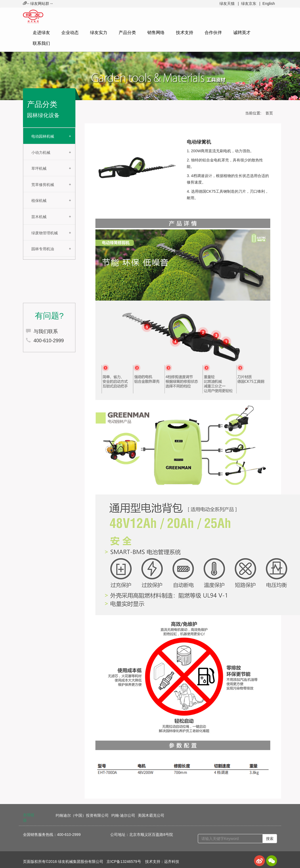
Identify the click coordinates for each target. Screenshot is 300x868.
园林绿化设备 (43, 115)
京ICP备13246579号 (124, 862)
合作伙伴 (213, 33)
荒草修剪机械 (43, 185)
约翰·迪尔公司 (123, 815)
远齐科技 (172, 862)
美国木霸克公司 (151, 815)
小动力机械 (41, 152)
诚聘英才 (242, 33)
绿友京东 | (251, 4)
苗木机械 (39, 217)
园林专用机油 (43, 249)
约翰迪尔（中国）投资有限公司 (82, 815)
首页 (269, 113)
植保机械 (39, 201)
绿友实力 (99, 33)
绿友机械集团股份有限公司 (81, 862)
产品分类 (127, 33)
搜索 (270, 839)
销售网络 (156, 33)
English (269, 4)
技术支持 (185, 33)
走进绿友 (41, 33)
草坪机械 (39, 168)
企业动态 (70, 33)
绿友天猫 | (229, 4)
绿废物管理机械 (45, 233)
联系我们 (41, 43)
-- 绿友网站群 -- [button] (38, 4)
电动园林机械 (43, 136)
